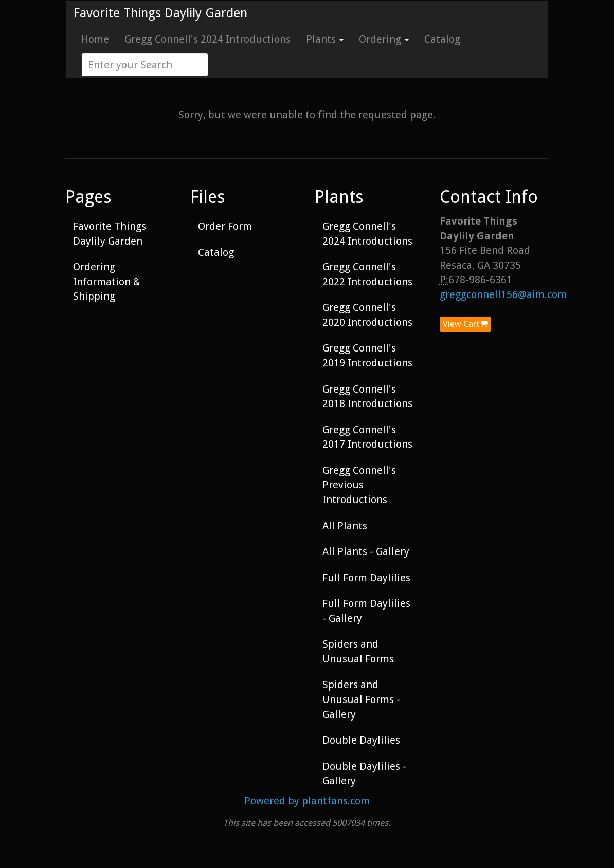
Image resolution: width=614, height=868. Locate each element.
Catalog (442, 39)
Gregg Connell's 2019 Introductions (367, 355)
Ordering (384, 39)
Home (95, 39)
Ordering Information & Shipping (107, 281)
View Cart (465, 324)
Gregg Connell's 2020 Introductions (367, 315)
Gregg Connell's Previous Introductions (359, 485)
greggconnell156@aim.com (503, 294)
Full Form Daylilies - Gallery (366, 611)
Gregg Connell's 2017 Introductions (367, 437)
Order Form (225, 226)
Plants (325, 39)
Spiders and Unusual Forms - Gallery (361, 699)
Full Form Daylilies (366, 578)
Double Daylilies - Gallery (364, 774)
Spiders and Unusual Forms (358, 651)
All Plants (345, 526)
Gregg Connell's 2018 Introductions (367, 396)
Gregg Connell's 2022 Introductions (367, 274)
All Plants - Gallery (366, 551)
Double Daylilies (361, 740)
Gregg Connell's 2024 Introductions (207, 39)
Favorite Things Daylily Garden (160, 13)
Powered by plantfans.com (307, 801)
